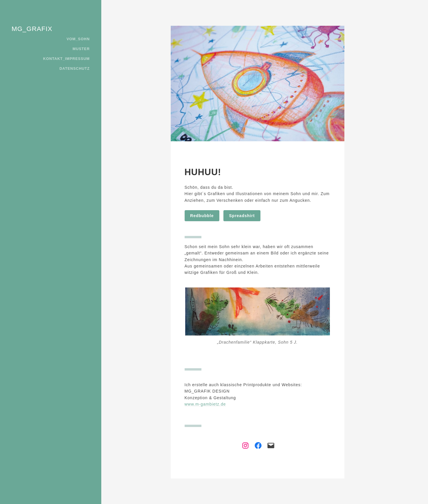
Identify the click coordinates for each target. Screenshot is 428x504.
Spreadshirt (242, 216)
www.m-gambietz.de (205, 404)
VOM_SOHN (78, 39)
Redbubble (202, 216)
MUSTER (81, 49)
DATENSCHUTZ (75, 69)
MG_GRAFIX (32, 29)
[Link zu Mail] (269, 446)
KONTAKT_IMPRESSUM (66, 59)
